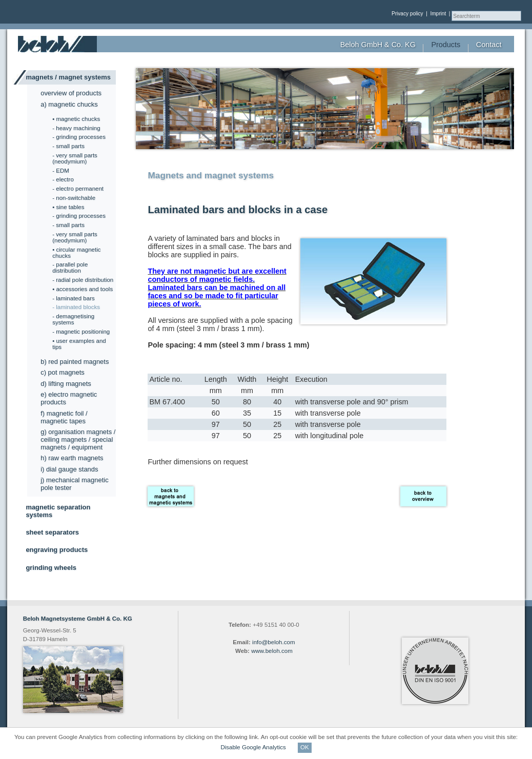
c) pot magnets (63, 372)
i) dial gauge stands (69, 469)
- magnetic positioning (81, 332)
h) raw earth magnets (72, 458)
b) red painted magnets (75, 362)
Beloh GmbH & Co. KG (378, 45)
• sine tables (68, 207)
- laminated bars (74, 298)
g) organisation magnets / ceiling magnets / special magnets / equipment (78, 439)
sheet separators (52, 532)
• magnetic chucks (76, 119)
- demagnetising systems (73, 319)
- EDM (61, 171)
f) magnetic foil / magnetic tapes (64, 417)
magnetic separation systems (58, 511)
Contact (489, 45)
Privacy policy (407, 14)
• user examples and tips (79, 344)
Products (446, 45)
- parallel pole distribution (70, 268)
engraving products (57, 550)
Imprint (438, 14)
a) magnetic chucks (69, 104)
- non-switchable (74, 198)
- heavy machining (76, 128)
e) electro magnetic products (69, 398)
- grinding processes (79, 137)
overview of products (71, 93)
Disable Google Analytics (254, 747)
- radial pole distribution (83, 280)
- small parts (68, 146)
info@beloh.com (273, 642)
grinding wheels (51, 568)
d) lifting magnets (66, 384)
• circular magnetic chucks (76, 253)
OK (305, 747)
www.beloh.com (272, 651)
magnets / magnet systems (68, 77)
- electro (63, 179)
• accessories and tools (83, 289)
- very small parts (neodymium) (75, 158)
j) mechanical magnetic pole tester (74, 484)
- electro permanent (78, 189)
